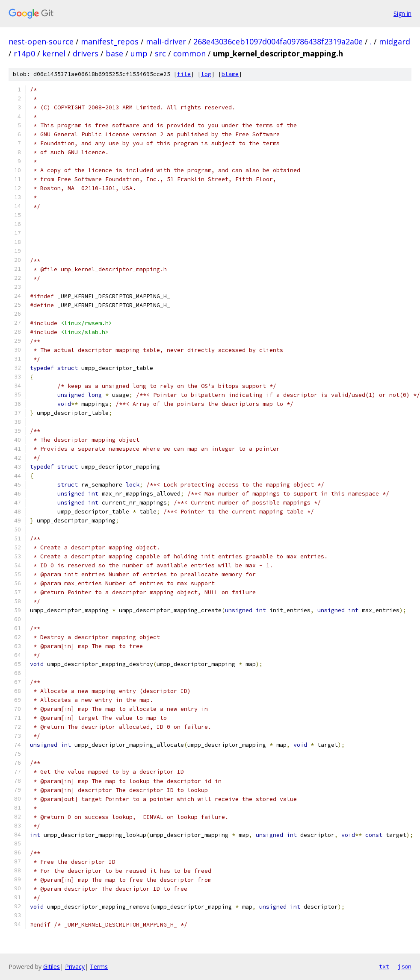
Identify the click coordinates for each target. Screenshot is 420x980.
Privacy (75, 967)
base (114, 53)
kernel (54, 53)
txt (384, 966)
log (206, 74)
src (160, 53)
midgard (395, 41)
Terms (99, 967)
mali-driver (166, 41)
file (184, 74)
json (405, 966)
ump (139, 53)
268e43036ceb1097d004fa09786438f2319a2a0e (278, 41)
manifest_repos (110, 41)
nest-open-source (41, 41)
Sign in (402, 13)
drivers (86, 53)
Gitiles (52, 967)
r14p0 (24, 53)
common (189, 53)
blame (230, 74)
